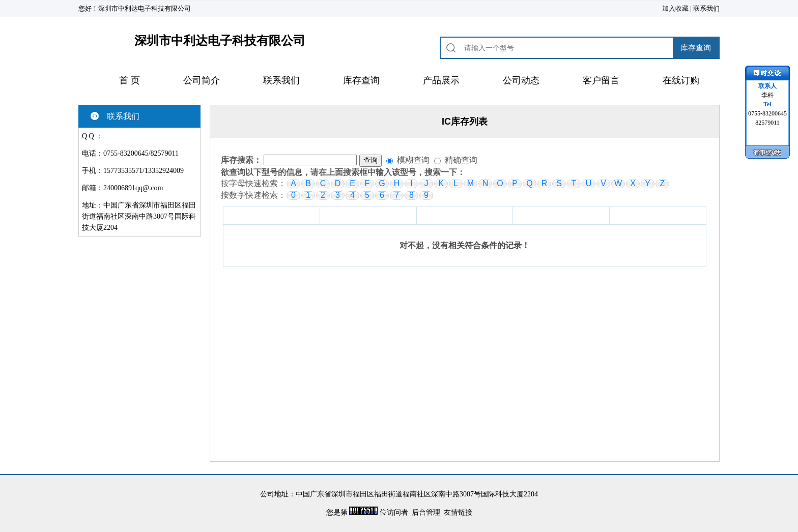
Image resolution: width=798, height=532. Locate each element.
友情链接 (458, 512)
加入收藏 (675, 8)
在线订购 (681, 80)
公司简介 (202, 80)
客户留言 (601, 80)
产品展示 (441, 80)
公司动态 (521, 80)
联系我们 (706, 8)
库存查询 (361, 80)
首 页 (130, 80)
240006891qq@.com (133, 188)
